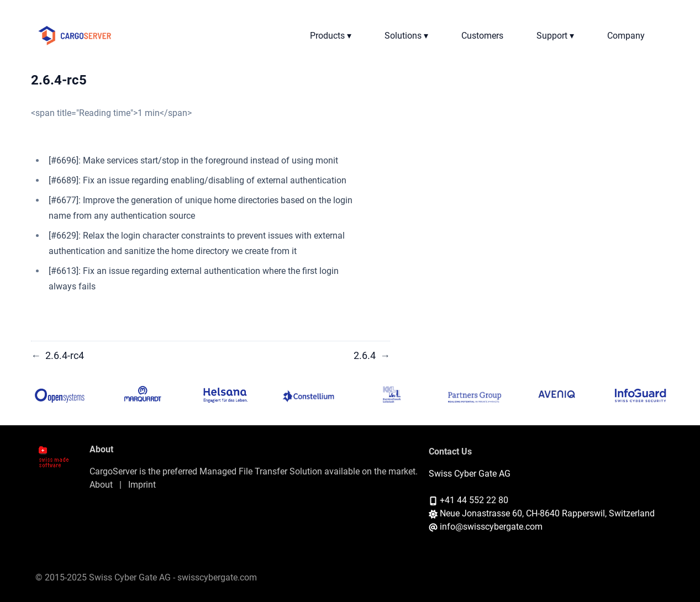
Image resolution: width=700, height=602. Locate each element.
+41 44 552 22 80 (474, 500)
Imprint (142, 485)
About (101, 485)
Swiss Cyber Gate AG (470, 474)
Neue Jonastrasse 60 (481, 513)
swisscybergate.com (217, 577)
